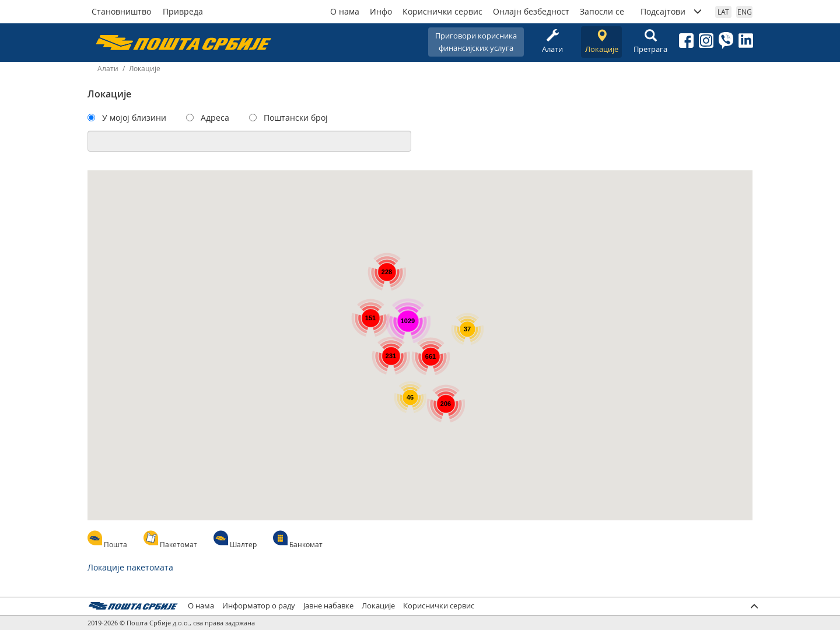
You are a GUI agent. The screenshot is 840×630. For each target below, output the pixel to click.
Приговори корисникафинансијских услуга (476, 42)
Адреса (215, 118)
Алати (552, 42)
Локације (601, 42)
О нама (345, 11)
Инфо (381, 11)
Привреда (183, 11)
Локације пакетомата (130, 567)
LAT (723, 12)
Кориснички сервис (442, 11)
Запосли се (602, 11)
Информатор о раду (259, 606)
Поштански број (296, 118)
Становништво (121, 11)
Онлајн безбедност (531, 11)
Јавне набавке (328, 606)
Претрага (650, 42)
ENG (745, 12)
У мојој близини (134, 118)
